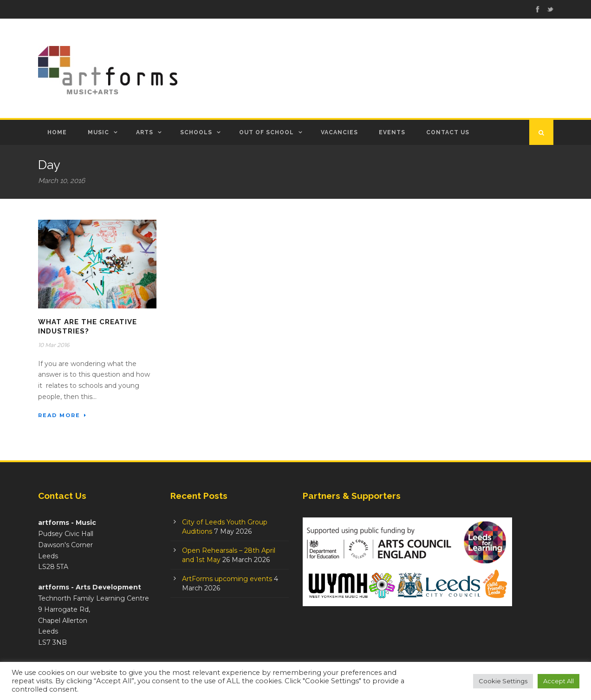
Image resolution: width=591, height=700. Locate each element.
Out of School (266, 132)
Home (57, 132)
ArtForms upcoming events (227, 579)
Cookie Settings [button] (503, 681)
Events (392, 132)
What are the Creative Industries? (88, 327)
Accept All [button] (559, 681)
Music (98, 132)
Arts (145, 132)
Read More (62, 415)
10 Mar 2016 (54, 345)
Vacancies (339, 132)
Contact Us (448, 132)
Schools (196, 132)
